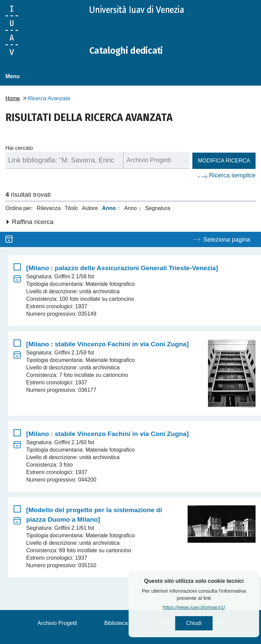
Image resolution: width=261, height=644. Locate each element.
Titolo (71, 208)
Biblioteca (116, 623)
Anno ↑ (111, 208)
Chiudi (212, 624)
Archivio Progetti (57, 623)
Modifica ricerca (224, 161)
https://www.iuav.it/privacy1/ (212, 608)
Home (13, 98)
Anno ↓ (133, 208)
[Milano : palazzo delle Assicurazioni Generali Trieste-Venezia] (122, 268)
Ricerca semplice (232, 175)
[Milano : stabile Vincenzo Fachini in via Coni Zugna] (107, 344)
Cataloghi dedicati (130, 50)
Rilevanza (49, 208)
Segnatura (158, 208)
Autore (90, 208)
